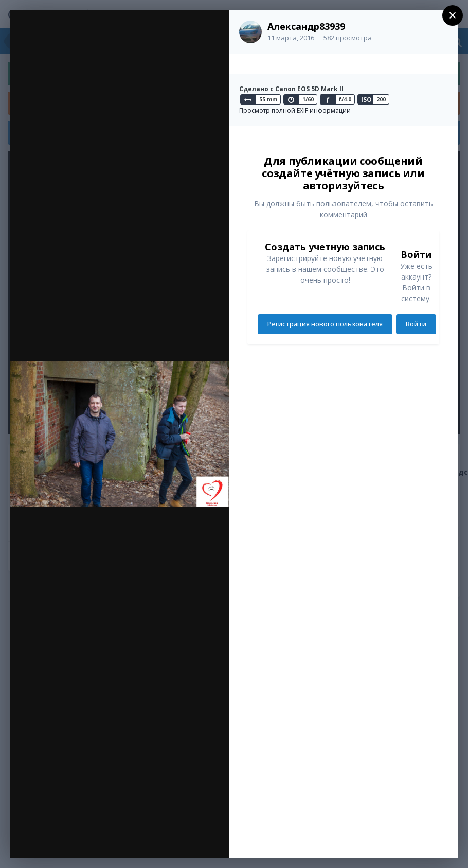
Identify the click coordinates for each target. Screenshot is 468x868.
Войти (416, 324)
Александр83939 (306, 26)
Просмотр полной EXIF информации (295, 110)
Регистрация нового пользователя (325, 324)
